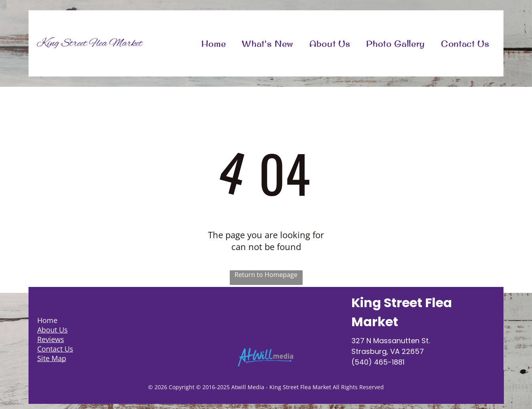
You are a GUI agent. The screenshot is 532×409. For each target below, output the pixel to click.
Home (47, 320)
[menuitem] (214, 43)
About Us (52, 330)
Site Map (52, 358)
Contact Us (55, 349)
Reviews (51, 339)
